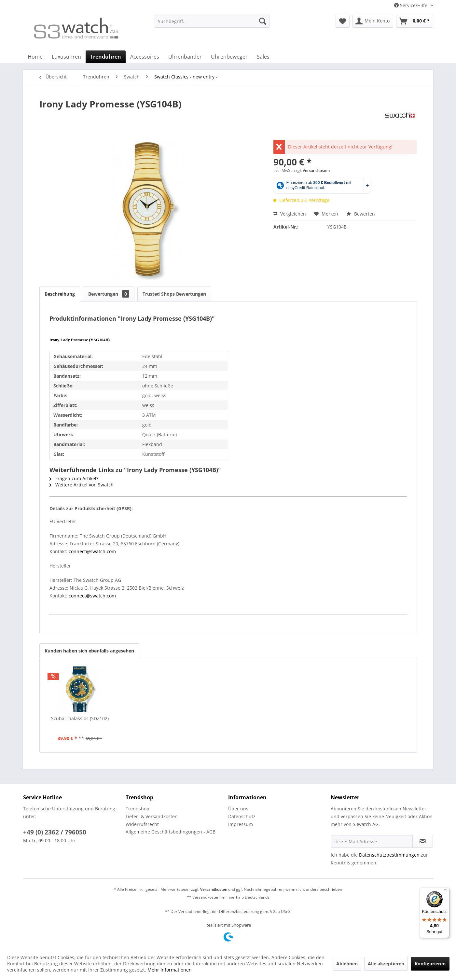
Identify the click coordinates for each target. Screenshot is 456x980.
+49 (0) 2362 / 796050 (55, 832)
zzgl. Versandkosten (312, 170)
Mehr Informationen (170, 970)
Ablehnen (347, 964)
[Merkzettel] (343, 21)
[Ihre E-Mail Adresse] (372, 841)
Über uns (238, 809)
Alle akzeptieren (386, 964)
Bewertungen (109, 294)
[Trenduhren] (106, 57)
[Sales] (263, 57)
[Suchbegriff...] (212, 21)
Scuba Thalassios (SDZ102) (80, 718)
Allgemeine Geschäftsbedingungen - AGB (171, 832)
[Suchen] (263, 21)
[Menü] (446, 891)
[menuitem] (212, 24)
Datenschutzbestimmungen (389, 855)
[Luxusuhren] (66, 57)
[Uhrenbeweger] (229, 57)
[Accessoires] (145, 57)
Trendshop (138, 809)
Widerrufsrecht (142, 824)
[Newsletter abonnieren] (423, 841)
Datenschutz (242, 816)
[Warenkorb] (415, 21)
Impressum (241, 824)
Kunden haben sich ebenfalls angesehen (89, 651)
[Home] (35, 57)
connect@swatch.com (92, 551)
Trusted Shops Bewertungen (174, 294)
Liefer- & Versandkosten (152, 816)
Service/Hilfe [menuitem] (411, 5)
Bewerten (361, 214)
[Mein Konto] (373, 21)
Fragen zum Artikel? (74, 478)
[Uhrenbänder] (185, 57)
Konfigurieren (430, 964)
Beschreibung (60, 294)
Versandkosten (214, 889)
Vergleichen (290, 214)
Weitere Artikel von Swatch (82, 485)
